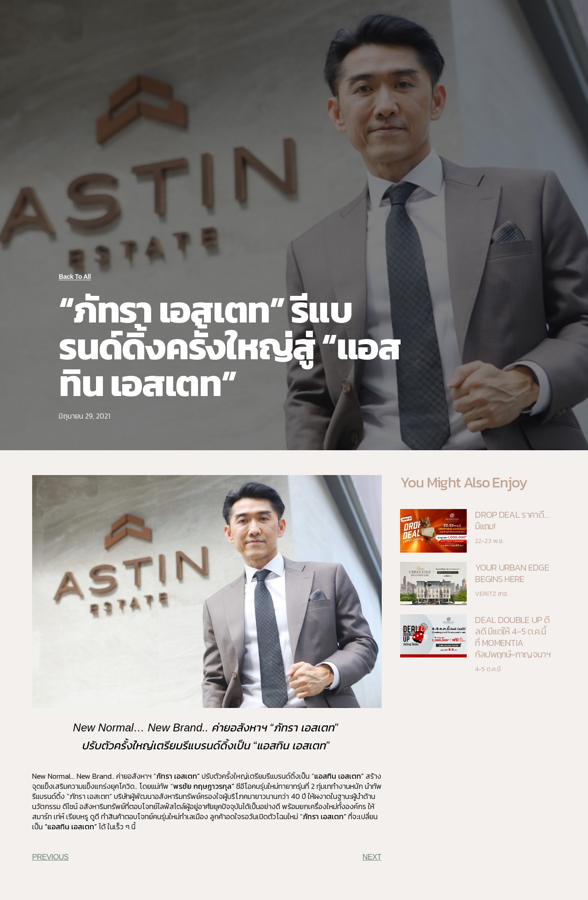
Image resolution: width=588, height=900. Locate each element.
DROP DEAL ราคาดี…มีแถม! (512, 520)
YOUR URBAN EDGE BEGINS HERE (512, 573)
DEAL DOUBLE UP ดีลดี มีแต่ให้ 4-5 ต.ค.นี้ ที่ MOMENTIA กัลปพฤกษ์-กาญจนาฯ (513, 637)
